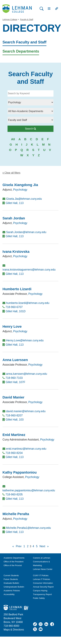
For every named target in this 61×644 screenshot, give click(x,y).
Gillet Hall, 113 (15, 203)
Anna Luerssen (15, 360)
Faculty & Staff (27, 19)
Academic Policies (12, 591)
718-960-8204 (14, 453)
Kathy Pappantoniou (20, 472)
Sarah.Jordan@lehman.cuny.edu (26, 232)
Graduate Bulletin (11, 583)
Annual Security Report (43, 587)
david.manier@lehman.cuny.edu (26, 411)
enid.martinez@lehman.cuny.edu (26, 449)
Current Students (11, 575)
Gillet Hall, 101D (16, 311)
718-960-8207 (14, 415)
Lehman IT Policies (42, 579)
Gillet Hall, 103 (15, 420)
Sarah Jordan (14, 218)
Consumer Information (43, 583)
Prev (19, 546)
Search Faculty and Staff (24, 42)
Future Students (11, 579)
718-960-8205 (14, 494)
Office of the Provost (13, 565)
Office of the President (13, 562)
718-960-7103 (14, 378)
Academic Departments (14, 558)
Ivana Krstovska (16, 252)
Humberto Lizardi (17, 289)
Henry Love (12, 326)
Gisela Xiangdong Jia (20, 185)
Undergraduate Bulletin (14, 587)
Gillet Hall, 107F (15, 382)
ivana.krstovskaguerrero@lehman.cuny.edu (29, 270)
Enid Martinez (14, 435)
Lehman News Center (43, 569)
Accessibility (9, 594)
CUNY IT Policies (41, 575)
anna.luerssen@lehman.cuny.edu (27, 374)
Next (42, 546)
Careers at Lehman (42, 558)
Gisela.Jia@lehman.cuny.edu (24, 199)
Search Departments (21, 51)
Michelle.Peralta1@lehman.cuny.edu (29, 528)
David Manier (13, 397)
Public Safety (39, 598)
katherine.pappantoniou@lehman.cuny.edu (29, 490)
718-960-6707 (14, 307)
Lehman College (10, 19)
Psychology (20, 190)
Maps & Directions (14, 630)
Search (38, 128)
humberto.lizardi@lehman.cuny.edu (28, 303)
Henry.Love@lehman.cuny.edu (25, 340)
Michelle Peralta (16, 514)
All (13, 139)
